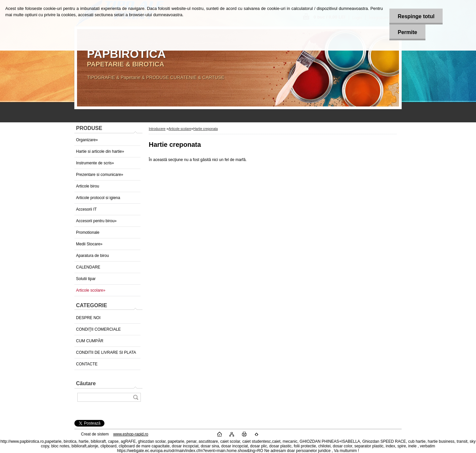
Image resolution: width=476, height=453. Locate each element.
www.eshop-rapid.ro (131, 434)
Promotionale (88, 232)
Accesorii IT (86, 209)
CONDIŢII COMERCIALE (98, 329)
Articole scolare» (91, 290)
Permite (407, 32)
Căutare (86, 383)
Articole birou (88, 186)
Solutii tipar (86, 279)
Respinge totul (416, 16)
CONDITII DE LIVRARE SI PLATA (106, 352)
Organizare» (87, 140)
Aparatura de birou (92, 256)
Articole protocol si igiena (98, 198)
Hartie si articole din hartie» (100, 151)
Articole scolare (180, 129)
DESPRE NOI (88, 318)
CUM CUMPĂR (90, 341)
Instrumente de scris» (95, 163)
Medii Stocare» (89, 244)
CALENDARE (88, 267)
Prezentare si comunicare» (100, 175)
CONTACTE (87, 364)
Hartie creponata (206, 129)
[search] (136, 397)
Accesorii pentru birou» (96, 221)
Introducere (157, 129)
